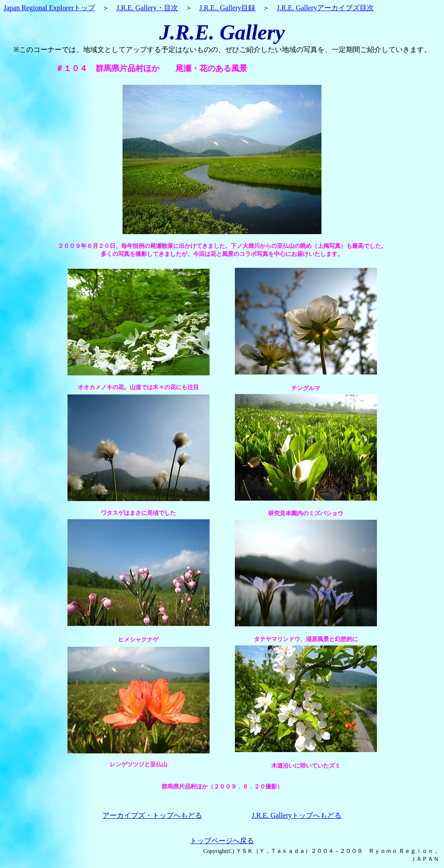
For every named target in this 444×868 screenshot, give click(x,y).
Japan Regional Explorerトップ (49, 8)
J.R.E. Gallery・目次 (147, 8)
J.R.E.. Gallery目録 (228, 8)
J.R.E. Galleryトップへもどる (297, 815)
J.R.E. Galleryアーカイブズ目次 (325, 8)
